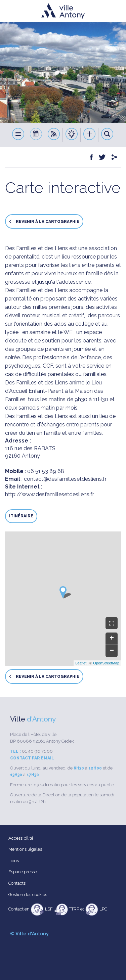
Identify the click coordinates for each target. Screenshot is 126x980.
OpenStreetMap (106, 663)
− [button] (112, 651)
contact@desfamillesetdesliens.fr (65, 479)
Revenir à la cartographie (44, 221)
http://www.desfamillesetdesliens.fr (50, 494)
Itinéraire (21, 516)
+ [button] (112, 639)
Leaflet (81, 663)
